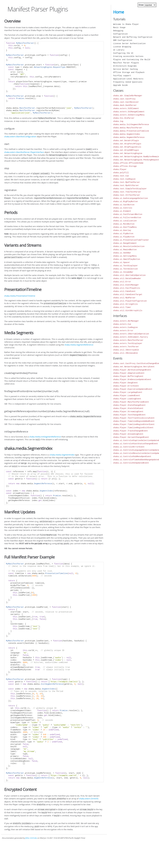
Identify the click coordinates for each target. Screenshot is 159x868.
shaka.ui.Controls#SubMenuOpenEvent (132, 456)
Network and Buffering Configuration (133, 37)
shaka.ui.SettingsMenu (125, 256)
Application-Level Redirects (128, 79)
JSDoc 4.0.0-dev (31, 831)
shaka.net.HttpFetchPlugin (127, 144)
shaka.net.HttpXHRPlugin (126, 150)
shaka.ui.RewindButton (125, 250)
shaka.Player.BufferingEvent (128, 376)
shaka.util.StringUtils (125, 304)
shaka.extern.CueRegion (125, 327)
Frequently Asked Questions (128, 82)
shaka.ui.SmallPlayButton (127, 259)
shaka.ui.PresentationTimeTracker (131, 240)
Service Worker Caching (125, 69)
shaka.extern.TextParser (126, 347)
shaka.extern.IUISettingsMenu (129, 115)
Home (119, 12)
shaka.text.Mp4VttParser (126, 185)
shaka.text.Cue (121, 176)
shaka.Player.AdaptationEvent (129, 373)
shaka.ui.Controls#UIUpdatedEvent (131, 463)
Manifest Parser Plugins (126, 63)
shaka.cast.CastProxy (124, 99)
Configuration (120, 34)
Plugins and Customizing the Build (132, 60)
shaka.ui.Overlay (122, 230)
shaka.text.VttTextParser (127, 195)
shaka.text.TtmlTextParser (127, 192)
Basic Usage (119, 27)
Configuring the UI (123, 53)
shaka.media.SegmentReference (79, 342)
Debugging (118, 31)
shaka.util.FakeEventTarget (128, 294)
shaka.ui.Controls (123, 208)
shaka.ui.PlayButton (124, 237)
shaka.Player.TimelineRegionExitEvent (133, 428)
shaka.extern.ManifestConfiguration (20, 136)
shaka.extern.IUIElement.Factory (130, 337)
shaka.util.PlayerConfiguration (130, 301)
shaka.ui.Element (122, 211)
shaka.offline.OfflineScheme (128, 163)
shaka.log (118, 121)
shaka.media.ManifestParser (128, 128)
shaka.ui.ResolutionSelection (129, 246)
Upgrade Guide (120, 85)
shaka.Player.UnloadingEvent (128, 434)
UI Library (119, 50)
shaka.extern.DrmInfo (89, 793)
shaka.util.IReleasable (125, 353)
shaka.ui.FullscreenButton (127, 218)
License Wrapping (122, 47)
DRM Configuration (123, 40)
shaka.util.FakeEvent (124, 291)
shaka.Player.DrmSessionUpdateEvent (132, 379)
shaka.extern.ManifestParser (128, 340)
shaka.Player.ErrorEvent (126, 386)
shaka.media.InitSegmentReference (45, 433)
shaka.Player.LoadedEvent (127, 396)
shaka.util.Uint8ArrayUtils (128, 311)
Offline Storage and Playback (129, 72)
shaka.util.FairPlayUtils (127, 288)
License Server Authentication (129, 44)
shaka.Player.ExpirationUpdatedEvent (133, 389)
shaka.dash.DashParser (125, 105)
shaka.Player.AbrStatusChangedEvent (132, 370)
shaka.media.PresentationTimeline (20, 293)
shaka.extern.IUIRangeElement (129, 112)
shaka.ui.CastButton (124, 205)
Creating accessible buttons (128, 56)
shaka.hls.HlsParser (124, 118)
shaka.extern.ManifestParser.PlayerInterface (24, 151)
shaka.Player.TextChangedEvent (129, 415)
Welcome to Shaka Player (126, 24)
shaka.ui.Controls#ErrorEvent (129, 447)
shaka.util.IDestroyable (126, 350)
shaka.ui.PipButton (123, 234)
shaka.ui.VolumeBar (123, 272)
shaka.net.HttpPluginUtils (127, 147)
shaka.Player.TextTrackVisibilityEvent (134, 418)
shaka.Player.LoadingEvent (127, 399)
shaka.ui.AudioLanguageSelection (130, 198)
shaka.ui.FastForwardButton (128, 214)
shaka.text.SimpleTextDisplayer (130, 189)
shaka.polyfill (121, 173)
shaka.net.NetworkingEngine (128, 153)
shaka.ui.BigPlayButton (125, 201)
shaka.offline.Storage (125, 166)
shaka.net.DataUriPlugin (126, 141)
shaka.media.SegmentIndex (62, 451)
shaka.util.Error (122, 282)
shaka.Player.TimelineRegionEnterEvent (134, 424)
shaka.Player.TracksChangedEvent (130, 431)
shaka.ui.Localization (125, 221)
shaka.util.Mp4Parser (124, 298)
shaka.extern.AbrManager (126, 321)
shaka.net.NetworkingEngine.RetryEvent (134, 367)
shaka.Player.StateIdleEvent (128, 408)
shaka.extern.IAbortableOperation (131, 334)
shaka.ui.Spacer (122, 262)
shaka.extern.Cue (122, 324)
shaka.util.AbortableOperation (129, 275)
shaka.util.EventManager (126, 285)
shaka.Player (120, 169)
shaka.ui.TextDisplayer (125, 266)
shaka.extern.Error (123, 331)
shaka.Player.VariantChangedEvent (131, 437)
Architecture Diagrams (125, 66)
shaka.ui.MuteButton (124, 224)
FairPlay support (122, 76)
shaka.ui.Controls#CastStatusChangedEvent (136, 444)
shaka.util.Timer (122, 307)
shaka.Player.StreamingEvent (128, 412)
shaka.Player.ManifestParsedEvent (131, 402)
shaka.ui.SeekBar (122, 253)
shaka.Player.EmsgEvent (125, 383)
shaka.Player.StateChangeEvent (129, 405)
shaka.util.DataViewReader (127, 278)
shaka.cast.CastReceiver (126, 102)
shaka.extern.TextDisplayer (128, 343)
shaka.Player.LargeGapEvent (128, 392)
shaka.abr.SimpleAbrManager (128, 96)
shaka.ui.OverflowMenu (125, 227)
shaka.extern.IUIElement (126, 108)
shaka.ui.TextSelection (125, 269)
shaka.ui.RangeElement (125, 243)
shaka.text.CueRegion (124, 179)
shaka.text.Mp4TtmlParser (127, 182)
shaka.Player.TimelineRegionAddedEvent (134, 421)
